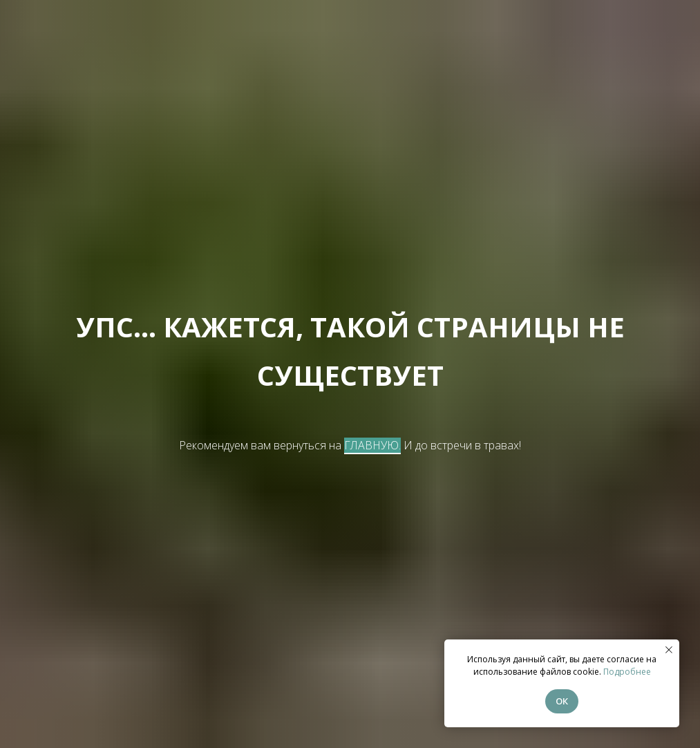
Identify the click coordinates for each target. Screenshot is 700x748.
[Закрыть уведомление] (669, 650)
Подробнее (627, 672)
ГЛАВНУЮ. (372, 445)
